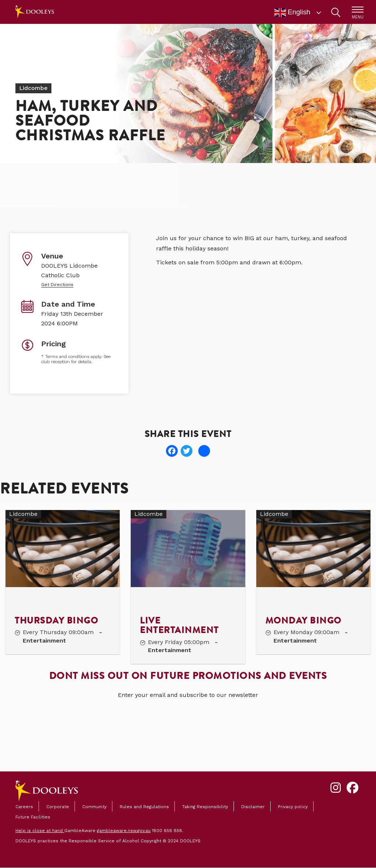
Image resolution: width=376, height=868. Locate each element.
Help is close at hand (40, 831)
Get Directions (57, 285)
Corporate (58, 807)
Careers (24, 807)
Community (94, 807)
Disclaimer (253, 807)
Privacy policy (293, 807)
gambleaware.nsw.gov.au (124, 831)
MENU (358, 17)
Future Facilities (33, 817)
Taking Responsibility (205, 807)
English (292, 12)
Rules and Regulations (144, 807)
